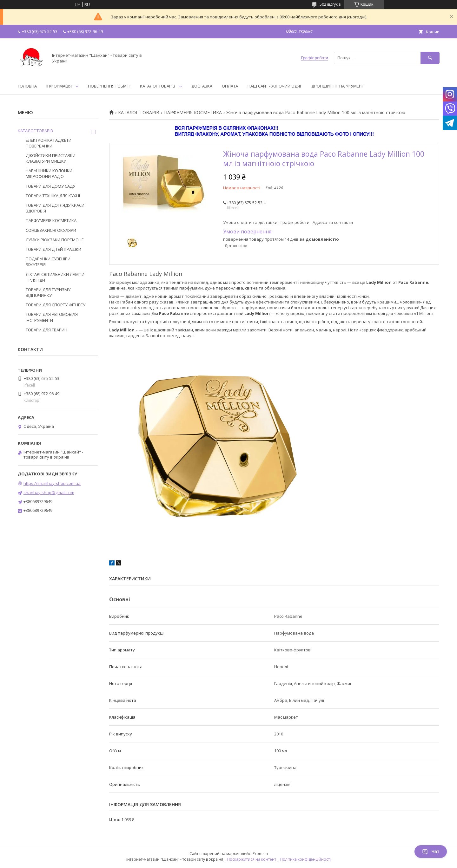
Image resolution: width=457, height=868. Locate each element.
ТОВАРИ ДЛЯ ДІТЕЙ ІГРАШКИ (53, 249)
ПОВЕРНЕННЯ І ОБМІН (109, 86)
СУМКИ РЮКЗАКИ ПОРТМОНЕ (55, 240)
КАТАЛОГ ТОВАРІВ (158, 86)
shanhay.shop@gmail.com (49, 493)
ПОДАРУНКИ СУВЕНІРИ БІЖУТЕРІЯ (48, 262)
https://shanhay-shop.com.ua (52, 483)
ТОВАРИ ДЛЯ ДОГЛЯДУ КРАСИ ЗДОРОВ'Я (55, 208)
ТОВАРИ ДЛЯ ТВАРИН (46, 330)
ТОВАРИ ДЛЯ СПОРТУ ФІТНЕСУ (56, 305)
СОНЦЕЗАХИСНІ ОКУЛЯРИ (51, 230)
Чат (431, 852)
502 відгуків (330, 4)
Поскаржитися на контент (252, 859)
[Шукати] (430, 58)
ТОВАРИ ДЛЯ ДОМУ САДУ (50, 186)
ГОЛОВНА (27, 86)
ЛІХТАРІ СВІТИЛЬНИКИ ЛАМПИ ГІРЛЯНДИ (55, 277)
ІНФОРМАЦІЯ (59, 86)
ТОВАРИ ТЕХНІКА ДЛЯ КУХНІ (53, 196)
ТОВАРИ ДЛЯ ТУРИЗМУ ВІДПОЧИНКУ (48, 292)
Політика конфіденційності (305, 859)
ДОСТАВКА (202, 86)
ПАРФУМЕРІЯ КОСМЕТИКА (193, 113)
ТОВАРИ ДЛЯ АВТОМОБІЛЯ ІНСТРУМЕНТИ (52, 317)
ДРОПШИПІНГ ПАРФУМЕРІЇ (337, 86)
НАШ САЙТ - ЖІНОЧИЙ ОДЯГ (275, 86)
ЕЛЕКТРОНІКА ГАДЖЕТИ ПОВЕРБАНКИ (49, 143)
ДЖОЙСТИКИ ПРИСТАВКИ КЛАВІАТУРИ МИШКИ (51, 158)
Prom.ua (260, 854)
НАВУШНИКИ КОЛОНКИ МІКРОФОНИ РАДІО (49, 173)
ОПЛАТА (230, 86)
